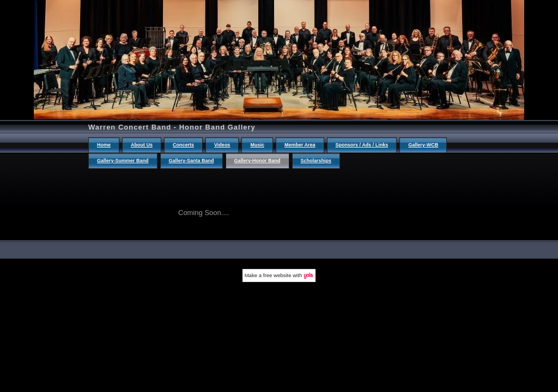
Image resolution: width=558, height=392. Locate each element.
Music (257, 145)
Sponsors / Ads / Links (362, 145)
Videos (222, 145)
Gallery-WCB (423, 145)
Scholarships (316, 161)
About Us (142, 145)
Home (104, 145)
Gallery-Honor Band (257, 161)
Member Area (300, 145)
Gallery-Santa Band (192, 161)
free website (277, 275)
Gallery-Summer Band (123, 161)
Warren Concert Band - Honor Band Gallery (172, 127)
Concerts (183, 145)
